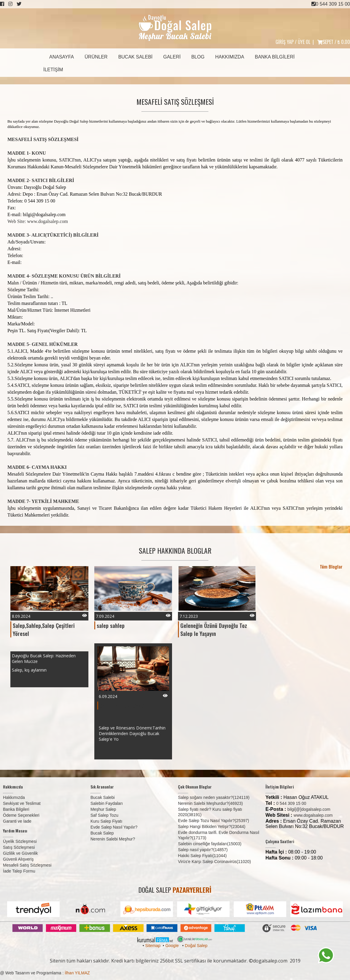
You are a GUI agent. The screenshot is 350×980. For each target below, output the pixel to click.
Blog (198, 57)
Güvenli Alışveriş (18, 859)
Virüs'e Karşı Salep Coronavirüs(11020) (214, 862)
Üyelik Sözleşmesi (20, 841)
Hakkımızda (230, 57)
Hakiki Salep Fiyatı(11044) (202, 856)
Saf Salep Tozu (104, 815)
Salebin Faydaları (107, 803)
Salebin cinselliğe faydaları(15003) (210, 844)
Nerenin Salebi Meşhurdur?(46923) (210, 803)
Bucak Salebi (136, 57)
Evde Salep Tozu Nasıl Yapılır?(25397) (214, 821)
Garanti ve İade (17, 821)
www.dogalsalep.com (313, 815)
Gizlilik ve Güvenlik (20, 853)
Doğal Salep (196, 946)
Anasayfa (62, 57)
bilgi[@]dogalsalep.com (309, 809)
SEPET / (334, 42)
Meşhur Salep (103, 809)
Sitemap (153, 946)
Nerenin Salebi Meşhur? (113, 839)
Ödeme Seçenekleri (21, 815)
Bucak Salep (102, 833)
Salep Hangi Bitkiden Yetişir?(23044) (212, 827)
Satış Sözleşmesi (19, 847)
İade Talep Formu (19, 871)
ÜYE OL (304, 42)
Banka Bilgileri (275, 57)
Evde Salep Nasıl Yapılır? (114, 827)
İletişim (53, 70)
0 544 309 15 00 (331, 4)
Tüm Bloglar (331, 566)
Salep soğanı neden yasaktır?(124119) (214, 797)
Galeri (172, 57)
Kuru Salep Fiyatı (106, 821)
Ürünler (96, 57)
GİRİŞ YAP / (286, 42)
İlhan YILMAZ (77, 973)
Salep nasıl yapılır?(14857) (203, 850)
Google (172, 946)
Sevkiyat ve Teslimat (22, 803)
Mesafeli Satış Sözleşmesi (27, 865)
